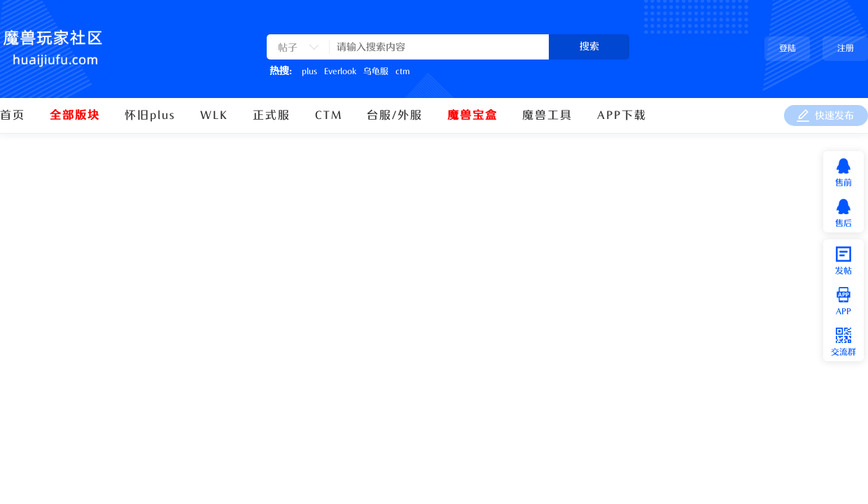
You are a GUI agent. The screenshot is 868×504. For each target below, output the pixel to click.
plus (309, 71)
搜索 (589, 47)
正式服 (272, 115)
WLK (214, 115)
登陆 (787, 48)
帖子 (288, 48)
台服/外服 (395, 115)
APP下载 (622, 115)
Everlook (340, 71)
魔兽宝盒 (472, 115)
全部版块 (75, 115)
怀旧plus (150, 115)
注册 (846, 48)
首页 (13, 115)
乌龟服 (376, 71)
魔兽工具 (547, 115)
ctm (402, 71)
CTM (329, 115)
